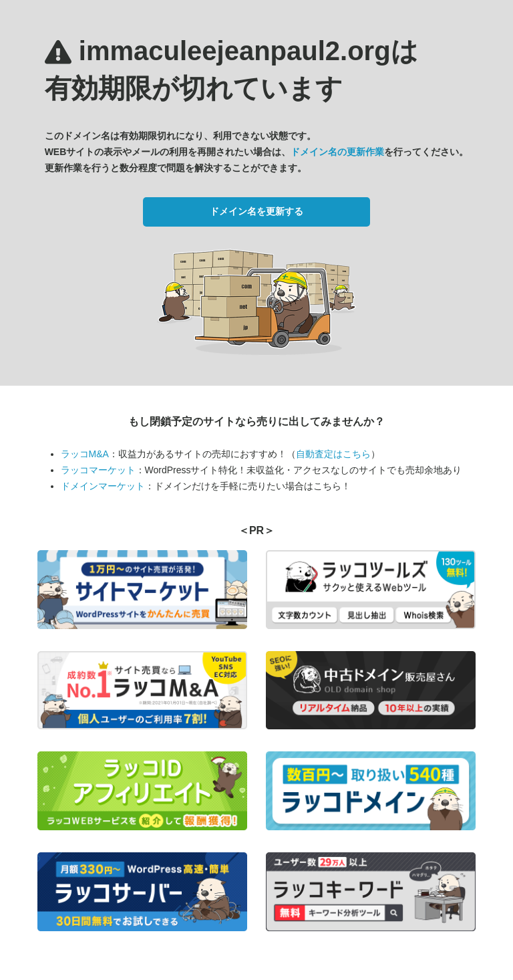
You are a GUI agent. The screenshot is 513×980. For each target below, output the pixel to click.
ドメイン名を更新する (256, 211)
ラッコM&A (85, 454)
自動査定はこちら (333, 454)
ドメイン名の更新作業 (337, 152)
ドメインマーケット (103, 486)
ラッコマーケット (98, 470)
